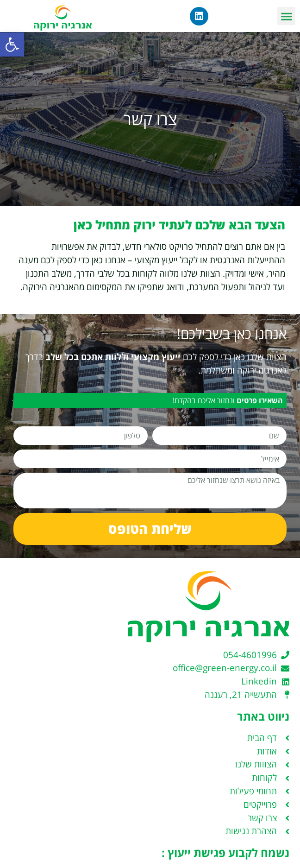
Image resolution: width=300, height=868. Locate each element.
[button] (12, 44)
